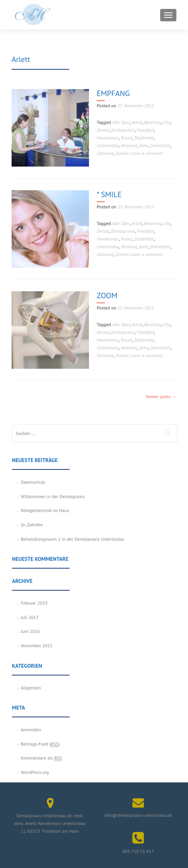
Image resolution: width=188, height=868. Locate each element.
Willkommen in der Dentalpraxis (53, 496)
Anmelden (31, 730)
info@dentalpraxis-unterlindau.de (138, 815)
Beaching (153, 122)
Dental (103, 130)
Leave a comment (146, 153)
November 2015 (37, 645)
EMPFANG (113, 93)
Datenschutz (33, 482)
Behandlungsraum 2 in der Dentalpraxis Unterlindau (73, 539)
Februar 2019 (34, 603)
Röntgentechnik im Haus (45, 510)
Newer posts (161, 396)
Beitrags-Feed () (40, 744)
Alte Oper (121, 122)
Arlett (137, 122)
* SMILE (109, 194)
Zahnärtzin (160, 145)
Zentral (122, 153)
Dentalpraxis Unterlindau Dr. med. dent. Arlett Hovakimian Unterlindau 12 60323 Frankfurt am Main (50, 823)
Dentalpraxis (123, 130)
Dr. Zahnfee (32, 525)
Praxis (126, 138)
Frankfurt (145, 130)
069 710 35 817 (138, 851)
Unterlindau (108, 145)
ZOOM (107, 296)
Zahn (144, 145)
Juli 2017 (30, 617)
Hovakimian (108, 138)
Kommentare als (41, 758)
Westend (129, 145)
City (167, 122)
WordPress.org (35, 772)
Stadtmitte (144, 138)
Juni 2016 (30, 631)
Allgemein (31, 688)
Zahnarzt (105, 153)
